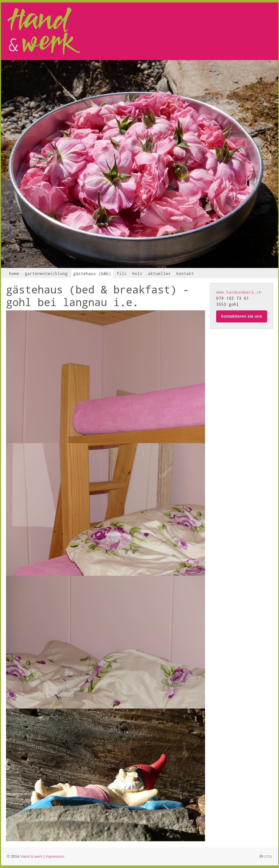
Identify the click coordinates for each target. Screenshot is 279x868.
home (14, 273)
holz (137, 273)
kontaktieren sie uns (242, 316)
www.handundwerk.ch (239, 292)
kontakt (185, 273)
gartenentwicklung (46, 273)
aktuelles (159, 273)
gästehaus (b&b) (92, 273)
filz (122, 273)
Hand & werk (31, 856)
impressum (55, 856)
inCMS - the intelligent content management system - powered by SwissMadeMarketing (266, 857)
